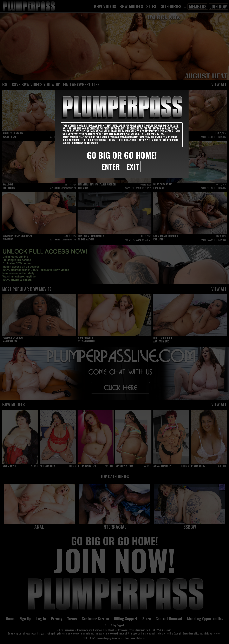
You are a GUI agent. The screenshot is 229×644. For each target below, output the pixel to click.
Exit (133, 166)
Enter (111, 166)
